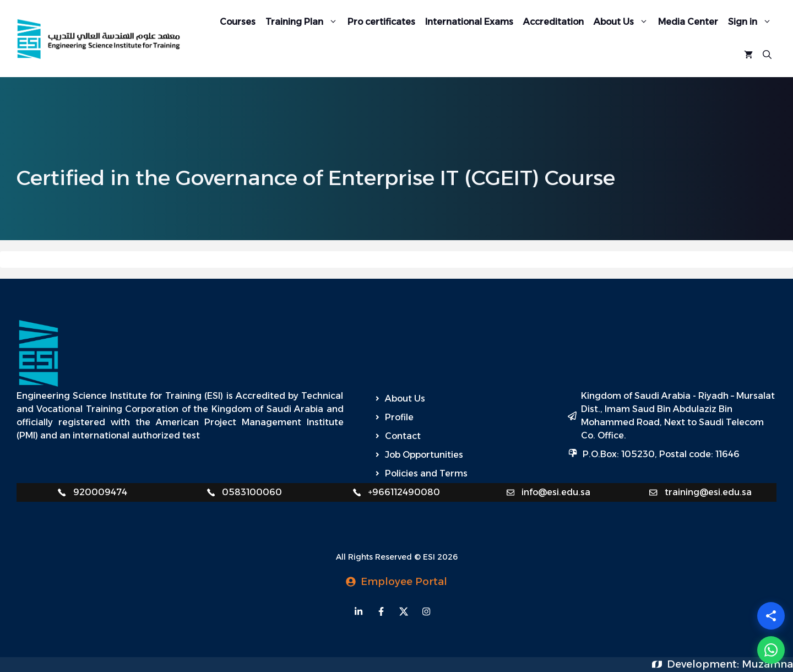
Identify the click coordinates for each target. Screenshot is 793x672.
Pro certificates (381, 22)
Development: (704, 664)
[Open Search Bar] (767, 55)
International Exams (469, 22)
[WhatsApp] (771, 650)
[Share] (771, 616)
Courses (238, 22)
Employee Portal (404, 582)
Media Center (688, 22)
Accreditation (553, 22)
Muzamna (767, 664)
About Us (623, 22)
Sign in (752, 22)
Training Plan (304, 22)
